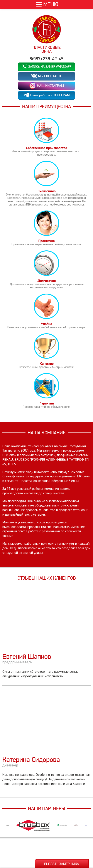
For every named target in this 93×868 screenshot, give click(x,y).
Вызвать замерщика (62, 864)
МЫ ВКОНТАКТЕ (47, 76)
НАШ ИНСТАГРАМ (47, 85)
